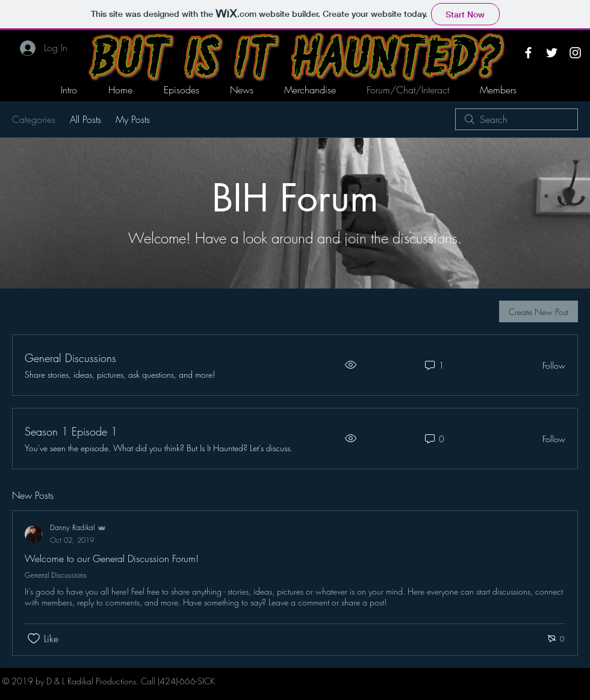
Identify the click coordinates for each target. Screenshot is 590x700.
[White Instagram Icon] (575, 53)
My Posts (133, 119)
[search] (517, 119)
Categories (34, 119)
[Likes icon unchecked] (34, 639)
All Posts (85, 119)
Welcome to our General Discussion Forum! (112, 558)
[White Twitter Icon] (552, 53)
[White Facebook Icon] (528, 53)
